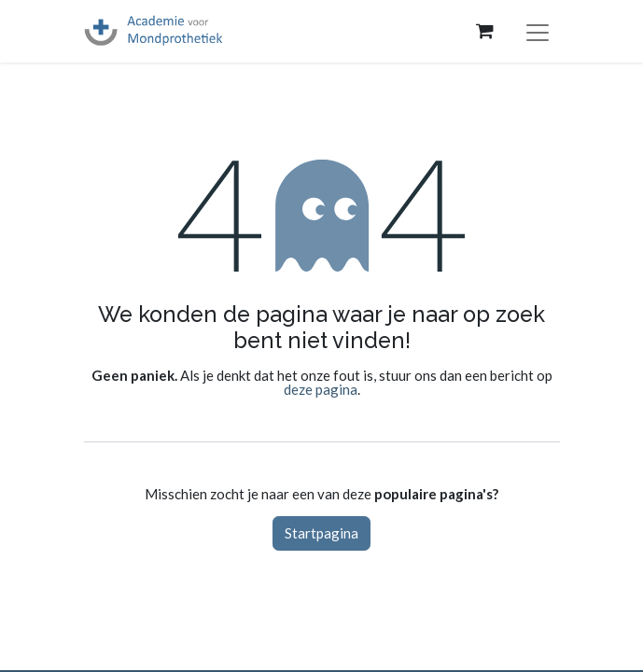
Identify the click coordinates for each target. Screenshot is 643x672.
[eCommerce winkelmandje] (485, 31)
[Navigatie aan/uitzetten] (538, 31)
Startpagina (321, 533)
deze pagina (321, 389)
